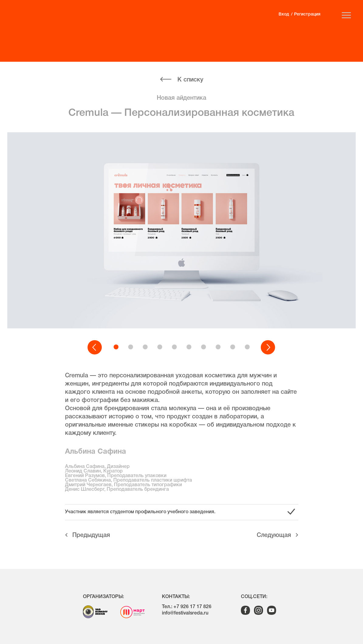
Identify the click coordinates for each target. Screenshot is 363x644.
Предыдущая (91, 535)
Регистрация (307, 14)
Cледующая (274, 535)
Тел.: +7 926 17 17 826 (187, 607)
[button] (95, 348)
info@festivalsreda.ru (185, 613)
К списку (190, 80)
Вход (284, 14)
